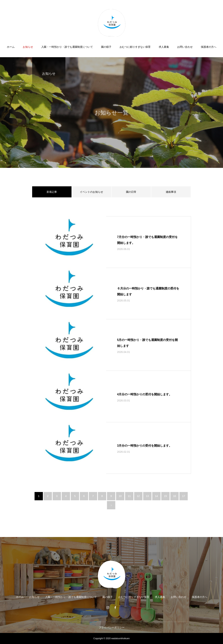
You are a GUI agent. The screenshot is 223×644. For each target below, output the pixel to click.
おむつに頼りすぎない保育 (135, 47)
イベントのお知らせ (91, 192)
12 (138, 496)
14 (156, 496)
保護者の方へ (209, 47)
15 (166, 496)
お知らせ (28, 47)
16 (175, 496)
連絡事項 (171, 192)
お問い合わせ (185, 47)
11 (129, 496)
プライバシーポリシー (112, 627)
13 (147, 496)
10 (120, 496)
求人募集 (164, 47)
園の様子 (106, 47)
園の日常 (131, 192)
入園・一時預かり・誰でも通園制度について (67, 47)
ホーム (11, 47)
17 (184, 496)
